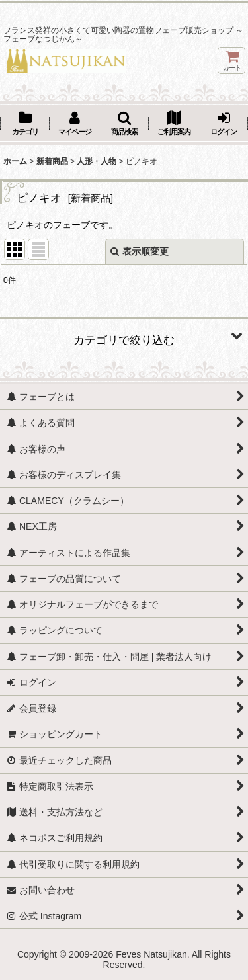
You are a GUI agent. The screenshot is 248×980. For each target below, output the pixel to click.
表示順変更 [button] (140, 251)
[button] (124, 124)
